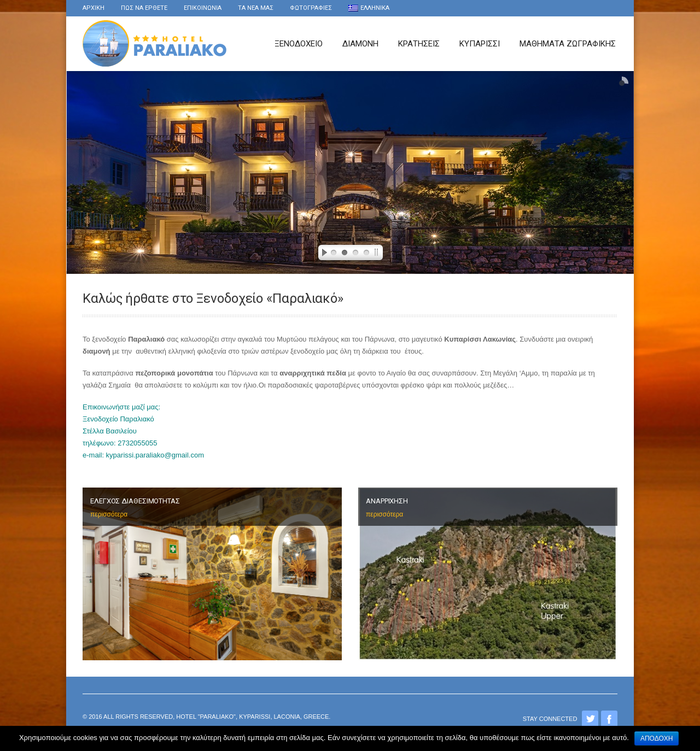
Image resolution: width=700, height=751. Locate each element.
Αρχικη (94, 8)
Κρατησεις (419, 44)
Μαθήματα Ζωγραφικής (568, 44)
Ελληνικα (369, 8)
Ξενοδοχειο (299, 44)
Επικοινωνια (203, 8)
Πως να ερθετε (144, 8)
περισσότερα (109, 514)
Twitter (590, 719)
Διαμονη (360, 44)
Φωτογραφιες (311, 8)
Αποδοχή (657, 738)
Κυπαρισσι (480, 44)
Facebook (609, 719)
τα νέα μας (256, 8)
